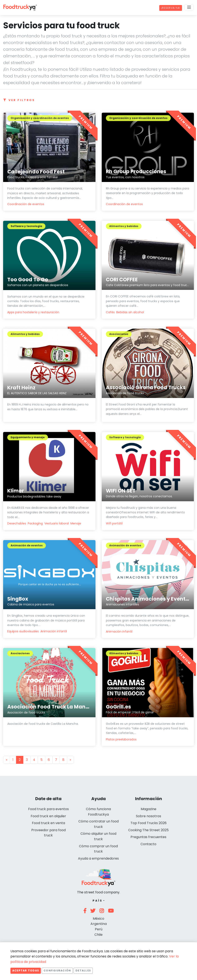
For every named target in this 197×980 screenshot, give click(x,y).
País (97, 901)
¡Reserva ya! (171, 8)
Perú (99, 929)
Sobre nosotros (149, 816)
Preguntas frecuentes (148, 837)
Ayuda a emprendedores (98, 858)
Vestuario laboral (57, 523)
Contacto (148, 844)
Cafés (110, 312)
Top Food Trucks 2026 (149, 823)
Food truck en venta (48, 823)
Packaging (35, 523)
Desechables (17, 523)
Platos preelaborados (121, 739)
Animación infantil (54, 631)
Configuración (57, 971)
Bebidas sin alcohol (130, 312)
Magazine (149, 809)
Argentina (99, 924)
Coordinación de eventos (26, 204)
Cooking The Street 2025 (148, 830)
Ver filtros (19, 100)
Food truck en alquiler (48, 816)
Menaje (76, 523)
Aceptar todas (26, 971)
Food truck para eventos (48, 809)
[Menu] (189, 7)
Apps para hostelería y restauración (33, 312)
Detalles (83, 971)
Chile (98, 935)
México (98, 919)
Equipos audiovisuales (23, 631)
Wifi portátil (114, 523)
